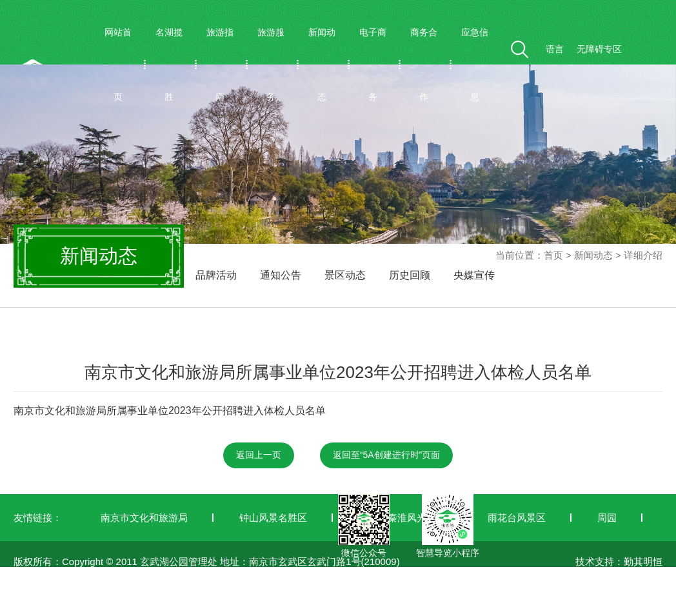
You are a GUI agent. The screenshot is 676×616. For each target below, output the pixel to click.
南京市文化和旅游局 (144, 518)
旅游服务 (271, 65)
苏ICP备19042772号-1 (62, 608)
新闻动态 (322, 65)
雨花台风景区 (517, 518)
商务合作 (424, 65)
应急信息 (475, 65)
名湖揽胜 (169, 65)
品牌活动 (216, 275)
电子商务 (373, 65)
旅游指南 (220, 65)
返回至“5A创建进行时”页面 (386, 455)
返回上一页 (259, 455)
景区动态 (345, 275)
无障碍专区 (599, 49)
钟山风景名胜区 (273, 518)
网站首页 (118, 65)
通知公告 (281, 275)
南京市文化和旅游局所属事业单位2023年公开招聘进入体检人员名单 (170, 411)
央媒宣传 (474, 275)
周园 (607, 518)
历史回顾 (410, 275)
